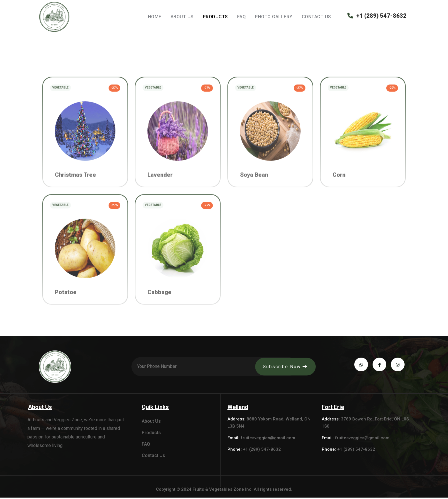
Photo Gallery (274, 17)
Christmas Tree (75, 181)
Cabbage (159, 299)
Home (155, 17)
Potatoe (66, 299)
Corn (339, 181)
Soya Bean (254, 181)
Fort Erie (333, 408)
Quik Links (155, 408)
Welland (238, 408)
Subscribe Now (285, 368)
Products (215, 17)
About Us (182, 17)
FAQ (242, 17)
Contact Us (316, 17)
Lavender (160, 181)
